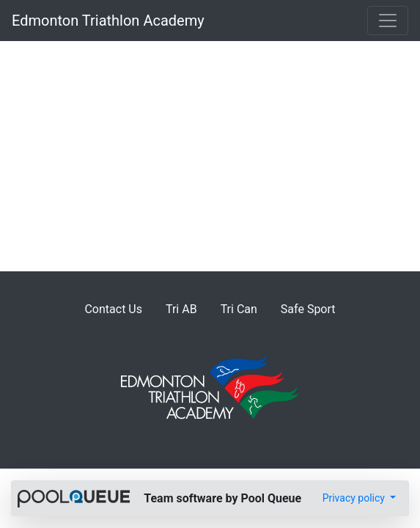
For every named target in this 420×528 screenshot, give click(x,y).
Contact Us (113, 309)
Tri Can (239, 309)
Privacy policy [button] (355, 498)
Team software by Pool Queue (222, 498)
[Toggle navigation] (388, 21)
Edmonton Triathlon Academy (108, 21)
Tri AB (181, 309)
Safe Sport (308, 309)
